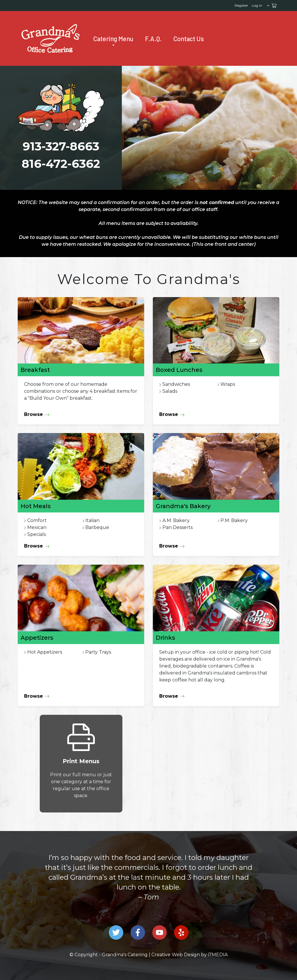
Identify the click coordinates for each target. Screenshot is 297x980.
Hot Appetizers (45, 652)
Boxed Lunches (179, 370)
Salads (170, 391)
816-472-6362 (61, 164)
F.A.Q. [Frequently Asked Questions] (153, 39)
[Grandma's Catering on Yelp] (181, 932)
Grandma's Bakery (183, 506)
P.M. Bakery (234, 520)
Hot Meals (36, 506)
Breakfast (35, 370)
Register (241, 5)
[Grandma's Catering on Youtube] (160, 932)
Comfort (37, 520)
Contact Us (189, 39)
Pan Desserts (178, 527)
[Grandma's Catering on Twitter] (116, 932)
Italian (92, 520)
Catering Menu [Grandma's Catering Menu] (113, 39)
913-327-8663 (61, 146)
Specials (37, 534)
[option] (148, 877)
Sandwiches (176, 384)
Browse (37, 414)
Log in (257, 5)
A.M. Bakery (176, 520)
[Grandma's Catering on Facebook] (138, 932)
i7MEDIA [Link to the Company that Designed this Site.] (218, 955)
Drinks (165, 638)
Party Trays (98, 652)
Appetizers (37, 638)
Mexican (37, 527)
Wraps (228, 384)
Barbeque (97, 527)
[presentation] (50, 38)
